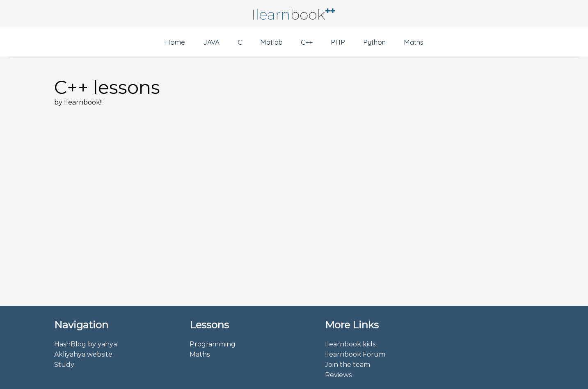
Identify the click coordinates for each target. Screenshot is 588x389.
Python (374, 42)
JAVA (211, 42)
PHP (338, 42)
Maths (414, 42)
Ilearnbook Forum (355, 354)
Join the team (348, 365)
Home (175, 42)
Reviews (338, 375)
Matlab (271, 42)
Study (64, 365)
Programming (213, 344)
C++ (307, 42)
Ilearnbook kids (350, 344)
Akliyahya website (83, 354)
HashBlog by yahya (86, 344)
